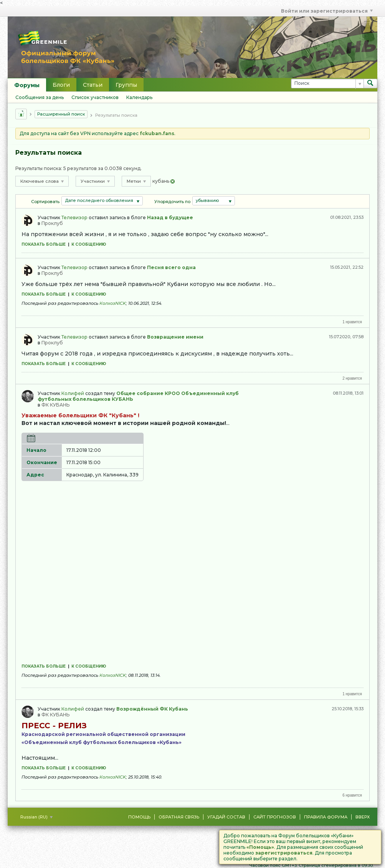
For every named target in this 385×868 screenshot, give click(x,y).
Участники (95, 181)
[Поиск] (327, 83)
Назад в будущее (170, 217)
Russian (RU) (36, 817)
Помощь (139, 817)
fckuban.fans (157, 133)
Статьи (93, 85)
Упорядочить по (172, 202)
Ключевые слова (42, 181)
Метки (136, 181)
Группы (126, 85)
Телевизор (74, 217)
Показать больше (44, 244)
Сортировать (45, 202)
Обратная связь (179, 817)
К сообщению (89, 244)
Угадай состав (226, 817)
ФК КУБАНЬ (55, 405)
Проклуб (52, 223)
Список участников (95, 97)
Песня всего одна (171, 267)
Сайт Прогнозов (275, 817)
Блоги (61, 85)
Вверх (363, 817)
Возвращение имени (175, 337)
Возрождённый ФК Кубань (152, 709)
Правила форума (326, 817)
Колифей (73, 393)
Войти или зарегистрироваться (327, 11)
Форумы (27, 85)
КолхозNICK (113, 303)
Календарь (139, 97)
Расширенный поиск (61, 114)
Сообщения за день (40, 97)
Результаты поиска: (39, 168)
